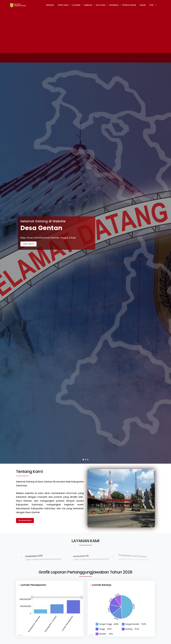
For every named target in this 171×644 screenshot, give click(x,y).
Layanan (76, 5)
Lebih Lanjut (28, 244)
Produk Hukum (129, 5)
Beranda (50, 5)
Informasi (114, 5)
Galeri (143, 5)
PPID (152, 5)
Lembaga (88, 5)
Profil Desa (63, 5)
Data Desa (101, 5)
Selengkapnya (25, 520)
